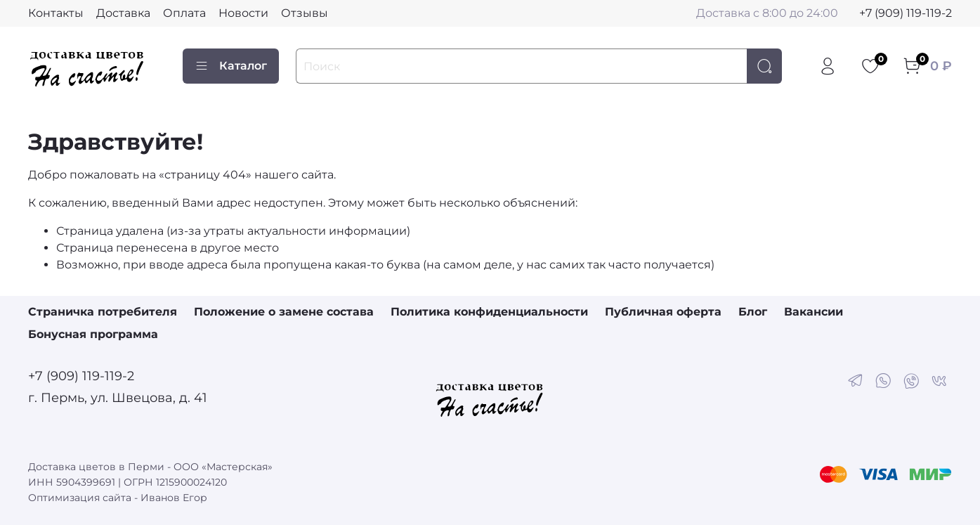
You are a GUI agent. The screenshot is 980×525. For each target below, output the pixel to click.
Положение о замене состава (284, 312)
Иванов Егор (174, 498)
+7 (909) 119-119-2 (906, 13)
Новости (243, 13)
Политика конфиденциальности (489, 312)
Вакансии (814, 312)
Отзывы (305, 13)
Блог (753, 312)
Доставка (123, 13)
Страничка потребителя (103, 312)
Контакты (56, 13)
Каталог (231, 66)
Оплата (184, 13)
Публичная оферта (663, 312)
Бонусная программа (93, 334)
